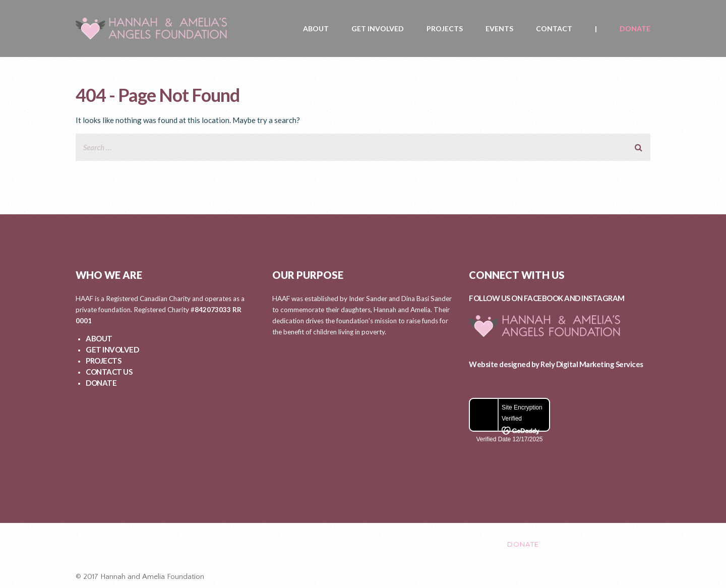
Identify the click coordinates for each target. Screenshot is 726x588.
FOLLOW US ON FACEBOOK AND (525, 298)
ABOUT (316, 28)
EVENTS (499, 28)
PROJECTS (445, 28)
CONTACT (554, 28)
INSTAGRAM (603, 298)
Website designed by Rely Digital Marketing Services (556, 364)
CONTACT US (109, 372)
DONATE (635, 28)
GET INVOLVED (378, 28)
